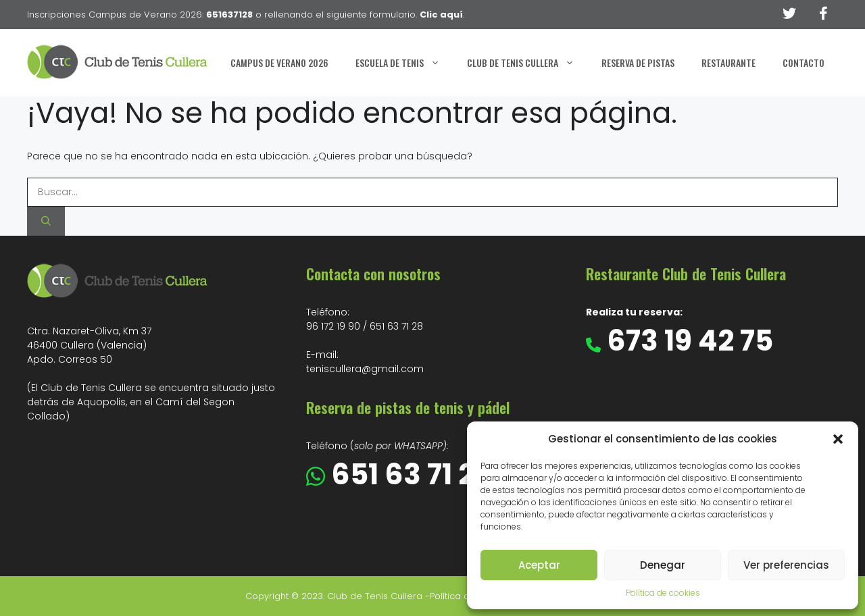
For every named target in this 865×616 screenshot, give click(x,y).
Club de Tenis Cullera (527, 63)
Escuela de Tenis (404, 63)
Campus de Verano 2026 (279, 62)
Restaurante (728, 62)
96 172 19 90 (333, 326)
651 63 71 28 (396, 326)
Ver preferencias (786, 565)
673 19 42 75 (687, 341)
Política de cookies (663, 593)
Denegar (663, 565)
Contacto (804, 62)
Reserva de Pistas (638, 62)
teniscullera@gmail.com (365, 369)
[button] (838, 439)
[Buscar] (46, 221)
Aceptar (539, 565)
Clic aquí (441, 15)
